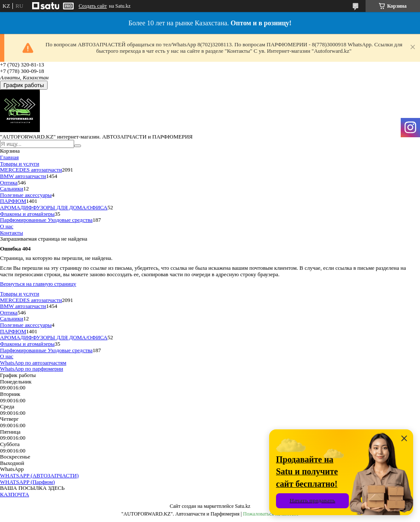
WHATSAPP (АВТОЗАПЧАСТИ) (39, 475)
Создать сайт (93, 6)
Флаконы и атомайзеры (27, 214)
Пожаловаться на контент (271, 514)
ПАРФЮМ (13, 201)
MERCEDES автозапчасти (31, 170)
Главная (9, 157)
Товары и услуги (19, 164)
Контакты (12, 233)
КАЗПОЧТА (15, 494)
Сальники (12, 189)
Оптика (9, 183)
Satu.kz (243, 506)
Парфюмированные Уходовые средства (46, 220)
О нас (7, 226)
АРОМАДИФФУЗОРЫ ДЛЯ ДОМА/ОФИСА (54, 207)
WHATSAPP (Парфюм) (27, 482)
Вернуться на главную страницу (38, 284)
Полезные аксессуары (26, 195)
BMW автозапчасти (23, 176)
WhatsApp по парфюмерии (31, 369)
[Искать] (78, 146)
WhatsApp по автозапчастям (33, 363)
